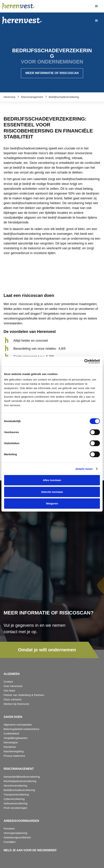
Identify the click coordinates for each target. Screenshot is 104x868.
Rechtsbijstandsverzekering (20, 781)
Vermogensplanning (15, 833)
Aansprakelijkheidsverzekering (22, 777)
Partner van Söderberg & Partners (24, 695)
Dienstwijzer (11, 742)
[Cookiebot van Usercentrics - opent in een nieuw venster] (84, 361)
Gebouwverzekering (15, 803)
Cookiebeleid (11, 733)
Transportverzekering (16, 794)
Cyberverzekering (14, 799)
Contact (8, 682)
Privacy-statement (14, 756)
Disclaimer (10, 747)
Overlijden (10, 842)
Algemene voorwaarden (18, 725)
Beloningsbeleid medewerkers (21, 729)
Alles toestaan (52, 480)
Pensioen (9, 829)
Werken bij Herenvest (16, 704)
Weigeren (52, 503)
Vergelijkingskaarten (16, 738)
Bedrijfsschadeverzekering (19, 790)
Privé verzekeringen (15, 808)
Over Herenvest (13, 686)
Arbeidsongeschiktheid (17, 837)
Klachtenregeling (14, 751)
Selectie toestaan (52, 492)
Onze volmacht (13, 699)
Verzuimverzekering (15, 786)
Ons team (9, 690)
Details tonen (84, 469)
